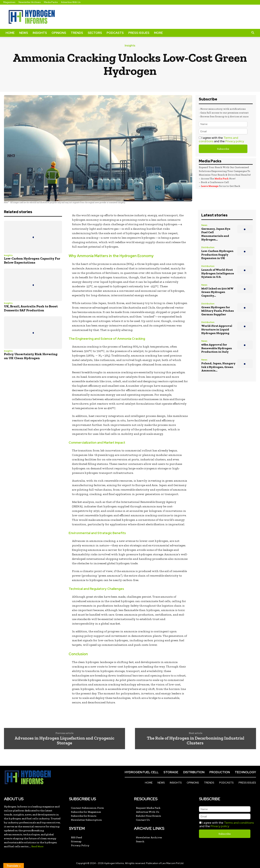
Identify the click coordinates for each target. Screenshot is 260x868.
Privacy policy (235, 141)
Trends (77, 33)
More (158, 33)
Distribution (208, 248)
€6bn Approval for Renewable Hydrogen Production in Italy (217, 348)
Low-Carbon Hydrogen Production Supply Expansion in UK (217, 255)
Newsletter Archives (30, 2)
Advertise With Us (71, 2)
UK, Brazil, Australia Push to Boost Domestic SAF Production (31, 308)
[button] (253, 33)
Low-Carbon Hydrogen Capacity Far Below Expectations (32, 260)
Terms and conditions (239, 823)
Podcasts (115, 33)
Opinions (59, 33)
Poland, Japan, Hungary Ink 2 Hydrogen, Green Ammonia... (218, 367)
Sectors (95, 33)
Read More (37, 847)
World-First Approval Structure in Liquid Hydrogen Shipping (217, 329)
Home (10, 33)
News (24, 33)
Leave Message (210, 186)
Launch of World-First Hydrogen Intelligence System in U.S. (218, 273)
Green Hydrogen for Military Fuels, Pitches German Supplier (218, 311)
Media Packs (51, 2)
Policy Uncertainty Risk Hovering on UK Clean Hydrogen (31, 356)
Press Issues (139, 33)
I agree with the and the (221, 139)
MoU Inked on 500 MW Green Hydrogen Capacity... (217, 292)
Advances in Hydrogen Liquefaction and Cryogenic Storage (64, 740)
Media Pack (222, 179)
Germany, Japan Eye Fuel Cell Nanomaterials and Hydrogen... (216, 234)
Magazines (9, 2)
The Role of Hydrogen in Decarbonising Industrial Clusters (196, 740)
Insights (40, 33)
